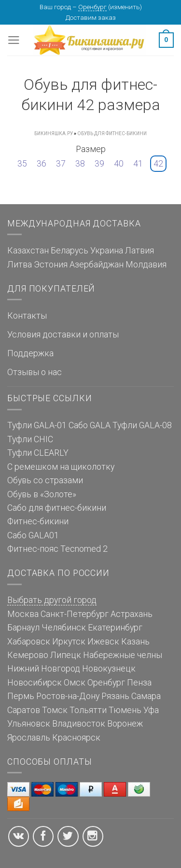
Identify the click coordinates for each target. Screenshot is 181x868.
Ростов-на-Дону (68, 696)
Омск (75, 683)
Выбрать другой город (52, 600)
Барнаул (23, 628)
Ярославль (29, 738)
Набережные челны (123, 655)
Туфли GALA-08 (142, 425)
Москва (23, 614)
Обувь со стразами (45, 480)
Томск (55, 710)
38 (80, 164)
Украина (107, 251)
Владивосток (79, 724)
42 (158, 164)
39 (99, 164)
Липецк (66, 655)
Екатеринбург (115, 628)
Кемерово (28, 655)
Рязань (115, 696)
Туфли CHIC (30, 439)
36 (42, 164)
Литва (20, 265)
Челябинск (64, 628)
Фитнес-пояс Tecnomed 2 (57, 549)
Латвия (139, 251)
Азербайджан (97, 265)
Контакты (27, 316)
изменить (125, 7)
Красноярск (76, 738)
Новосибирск (35, 683)
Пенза (139, 683)
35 (22, 164)
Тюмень (125, 710)
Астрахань (132, 614)
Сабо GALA (90, 425)
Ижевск (103, 642)
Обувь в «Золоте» (42, 494)
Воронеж (125, 724)
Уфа (151, 710)
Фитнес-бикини (38, 521)
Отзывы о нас (35, 372)
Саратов (24, 710)
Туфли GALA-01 (37, 425)
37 (61, 164)
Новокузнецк (109, 669)
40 (119, 164)
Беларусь (70, 251)
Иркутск (69, 642)
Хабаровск (29, 642)
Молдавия (146, 265)
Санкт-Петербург (75, 614)
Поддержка (30, 353)
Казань (135, 642)
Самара (146, 696)
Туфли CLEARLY (38, 453)
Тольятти (88, 710)
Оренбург (92, 7)
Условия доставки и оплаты (63, 335)
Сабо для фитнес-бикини (57, 508)
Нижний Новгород (44, 669)
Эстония (51, 265)
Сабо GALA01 (33, 535)
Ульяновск (29, 724)
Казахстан (28, 251)
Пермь (21, 696)
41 (138, 164)
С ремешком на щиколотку (61, 467)
